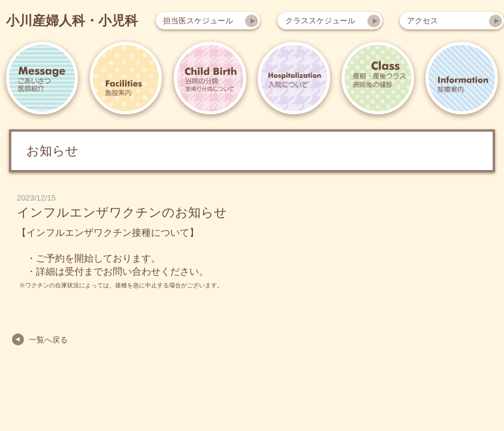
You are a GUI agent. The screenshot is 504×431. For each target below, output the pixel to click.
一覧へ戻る (48, 340)
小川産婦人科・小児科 (72, 21)
